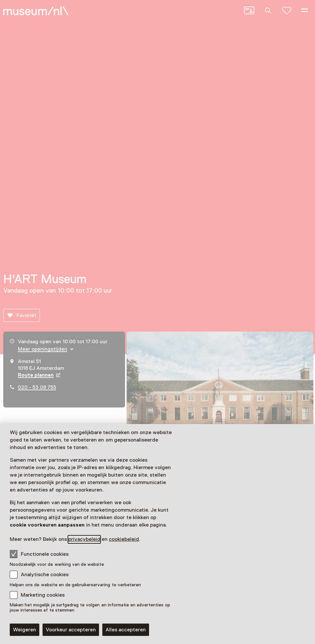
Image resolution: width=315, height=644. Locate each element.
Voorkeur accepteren (71, 630)
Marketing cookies (43, 595)
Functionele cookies (39, 554)
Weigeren (25, 630)
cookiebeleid (124, 539)
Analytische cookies (45, 575)
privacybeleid (84, 539)
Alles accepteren (126, 630)
